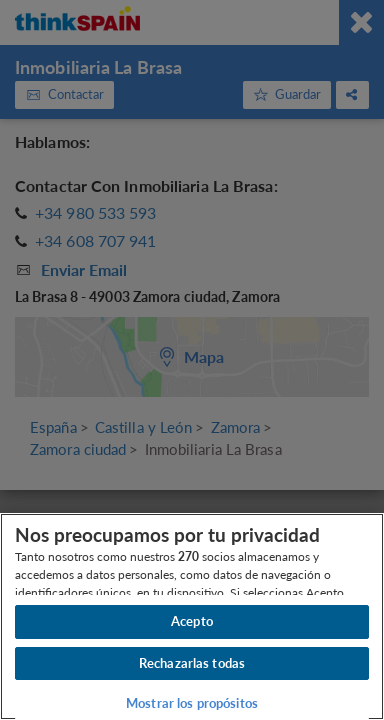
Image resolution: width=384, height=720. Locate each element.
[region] (192, 616)
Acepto (192, 621)
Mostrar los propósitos (192, 703)
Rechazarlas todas (192, 663)
